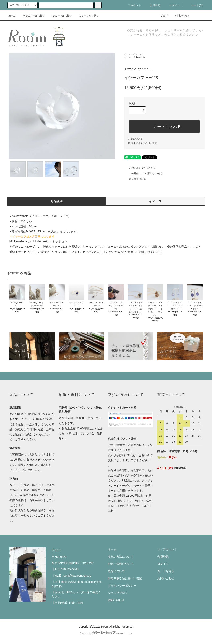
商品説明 (57, 201)
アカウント (132, 5)
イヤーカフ (138, 54)
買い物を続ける (135, 179)
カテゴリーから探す (32, 16)
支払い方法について (121, 557)
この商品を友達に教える (140, 168)
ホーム (12, 16)
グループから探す (60, 16)
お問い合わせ (180, 16)
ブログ (162, 16)
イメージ (155, 201)
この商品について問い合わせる (143, 173)
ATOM (120, 600)
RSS (111, 600)
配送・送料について (121, 564)
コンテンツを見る (86, 16)
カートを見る (166, 571)
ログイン (172, 5)
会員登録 (153, 5)
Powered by (106, 633)
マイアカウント (167, 549)
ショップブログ (118, 593)
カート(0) (194, 5)
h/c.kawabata (139, 57)
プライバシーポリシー (122, 586)
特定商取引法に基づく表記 (143, 143)
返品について (135, 139)
